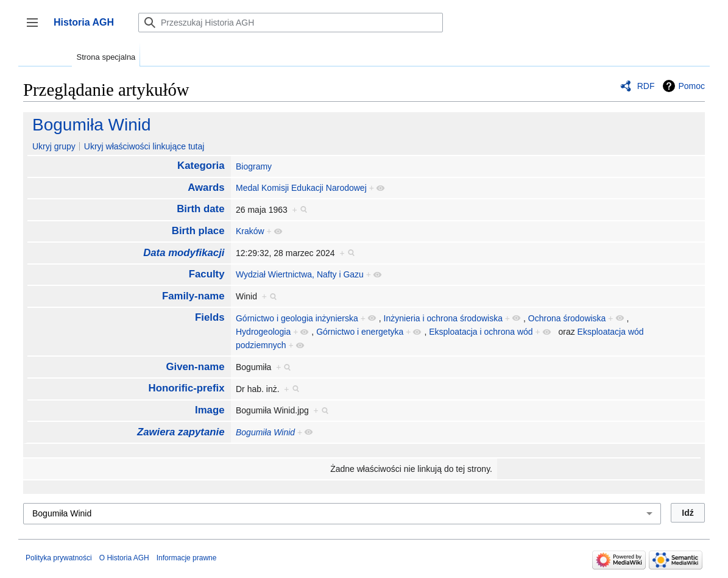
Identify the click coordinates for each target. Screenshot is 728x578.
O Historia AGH (124, 558)
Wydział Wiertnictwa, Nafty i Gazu (300, 274)
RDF (646, 86)
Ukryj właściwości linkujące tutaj (144, 146)
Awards (206, 187)
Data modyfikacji (184, 253)
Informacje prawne (187, 558)
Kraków (250, 231)
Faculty (207, 274)
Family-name (193, 296)
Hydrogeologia (263, 332)
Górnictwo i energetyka (360, 332)
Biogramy (254, 166)
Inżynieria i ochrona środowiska (443, 318)
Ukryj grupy (54, 146)
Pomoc (691, 86)
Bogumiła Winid (92, 125)
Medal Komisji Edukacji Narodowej (301, 188)
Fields (210, 317)
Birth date (200, 209)
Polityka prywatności (59, 558)
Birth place (198, 231)
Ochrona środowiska (567, 318)
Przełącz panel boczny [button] (36, 28)
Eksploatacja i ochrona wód (481, 332)
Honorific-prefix (187, 388)
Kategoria (201, 166)
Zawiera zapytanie (181, 432)
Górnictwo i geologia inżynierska (297, 318)
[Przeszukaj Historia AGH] (291, 23)
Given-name (195, 367)
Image (210, 410)
